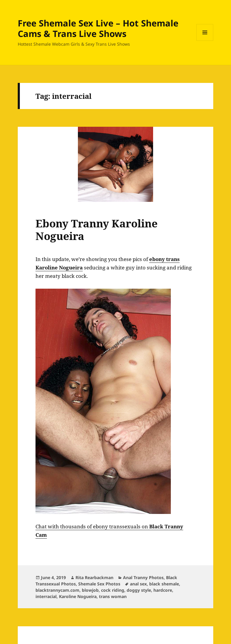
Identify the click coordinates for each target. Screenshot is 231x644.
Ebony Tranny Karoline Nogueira (97, 230)
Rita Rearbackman (94, 577)
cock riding (113, 590)
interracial (46, 596)
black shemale (164, 584)
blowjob (90, 590)
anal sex (138, 584)
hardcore (163, 590)
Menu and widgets (205, 41)
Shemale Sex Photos (99, 584)
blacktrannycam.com (57, 590)
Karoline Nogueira (78, 596)
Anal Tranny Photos (143, 577)
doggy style (139, 590)
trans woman (113, 596)
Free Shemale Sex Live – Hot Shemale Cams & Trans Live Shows (98, 28)
